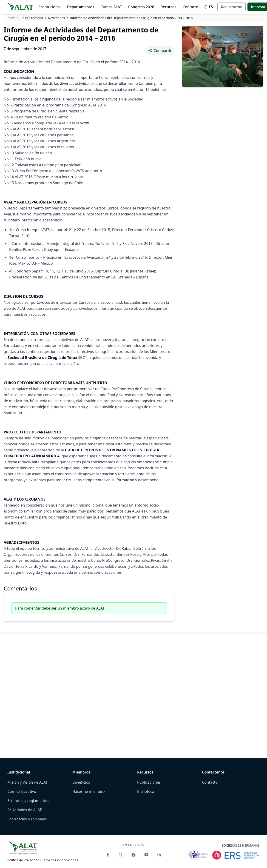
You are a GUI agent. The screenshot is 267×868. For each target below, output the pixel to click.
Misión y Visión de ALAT (27, 782)
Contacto (190, 7)
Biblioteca (146, 791)
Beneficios (81, 782)
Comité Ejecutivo (22, 791)
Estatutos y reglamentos (28, 801)
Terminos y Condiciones (60, 860)
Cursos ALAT (111, 7)
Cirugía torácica (31, 18)
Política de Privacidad (23, 860)
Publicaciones (149, 782)
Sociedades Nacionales (27, 819)
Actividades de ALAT (24, 810)
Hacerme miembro (89, 791)
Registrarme (231, 7)
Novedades (57, 18)
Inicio (11, 18)
